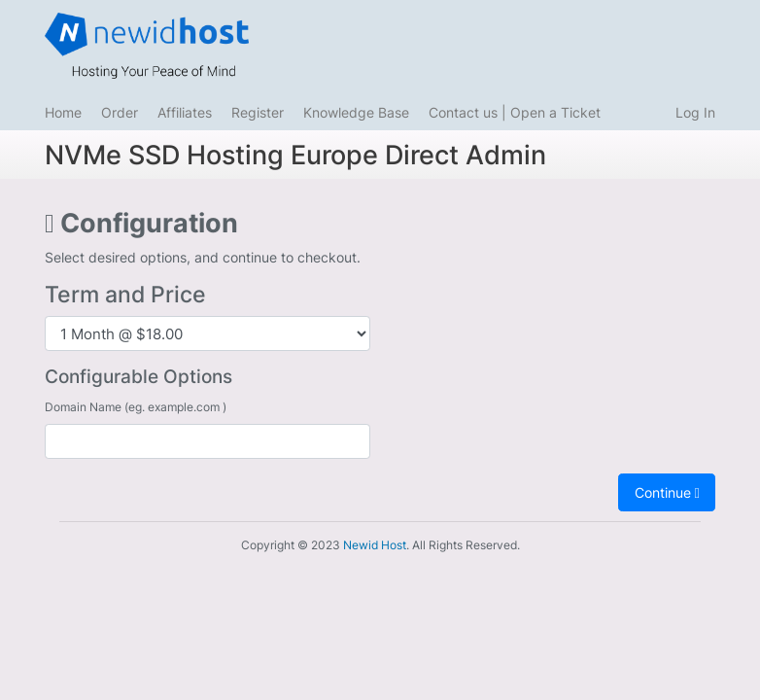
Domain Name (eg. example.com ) (136, 407)
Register (258, 112)
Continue (667, 492)
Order (120, 112)
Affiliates (185, 112)
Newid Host (375, 545)
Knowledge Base (356, 112)
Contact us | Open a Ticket (515, 112)
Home (63, 112)
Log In (695, 112)
